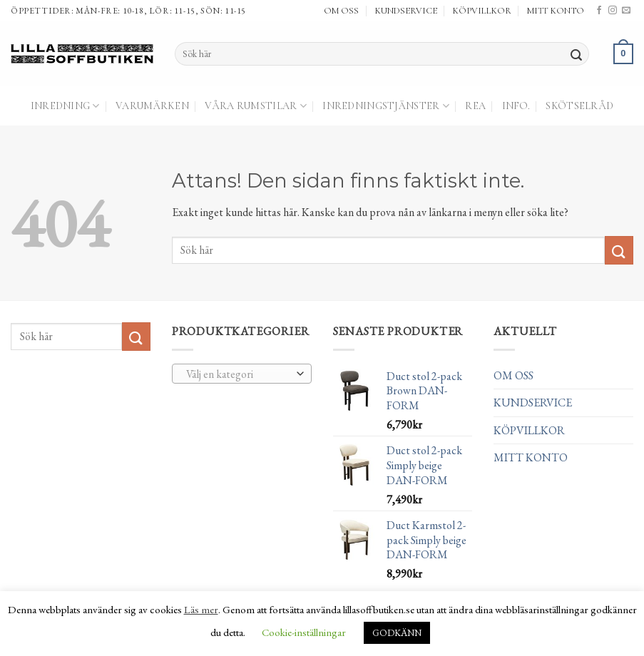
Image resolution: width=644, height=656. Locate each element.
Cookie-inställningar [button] (304, 632)
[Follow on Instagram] (613, 11)
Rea (475, 106)
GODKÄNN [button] (397, 633)
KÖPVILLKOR (482, 11)
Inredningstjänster (386, 106)
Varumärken (152, 106)
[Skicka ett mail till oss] (626, 11)
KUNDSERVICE (406, 11)
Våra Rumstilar (256, 106)
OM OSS (341, 11)
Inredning (65, 106)
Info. (516, 106)
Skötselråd (579, 106)
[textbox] (237, 374)
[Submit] (576, 54)
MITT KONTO (556, 11)
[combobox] (242, 374)
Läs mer (201, 609)
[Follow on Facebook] (599, 11)
